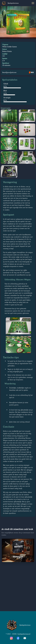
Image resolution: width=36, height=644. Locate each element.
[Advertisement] (18, 586)
